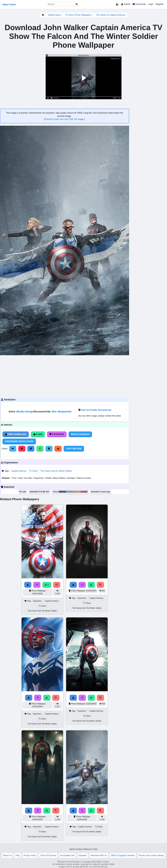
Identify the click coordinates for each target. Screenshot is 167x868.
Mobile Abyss (55, 15)
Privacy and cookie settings (151, 855)
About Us (7, 855)
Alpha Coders (9, 5)
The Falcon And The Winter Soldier (42, 611)
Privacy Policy (30, 855)
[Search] (77, 4)
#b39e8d (77, 492)
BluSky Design (25, 411)
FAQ (17, 855)
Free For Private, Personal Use (96, 410)
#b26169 (84, 492)
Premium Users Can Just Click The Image (64, 119)
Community (139, 4)
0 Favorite (57, 434)
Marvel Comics (84, 478)
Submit (126, 4)
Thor (14, 478)
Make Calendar (80, 434)
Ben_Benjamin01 (62, 411)
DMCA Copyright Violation (123, 855)
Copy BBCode (74, 449)
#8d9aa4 (70, 492)
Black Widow (59, 478)
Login (151, 4)
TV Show (33, 471)
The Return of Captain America (111, 15)
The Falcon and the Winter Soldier (56, 471)
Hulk (20, 478)
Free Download (16, 434)
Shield (48, 478)
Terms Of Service (48, 855)
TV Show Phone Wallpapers (79, 15)
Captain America (19, 471)
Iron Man (28, 478)
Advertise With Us (99, 855)
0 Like (38, 434)
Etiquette (82, 855)
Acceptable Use (67, 855)
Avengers (71, 478)
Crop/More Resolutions (19, 441)
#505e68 (62, 492)
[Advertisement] (65, 376)
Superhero (39, 478)
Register (160, 4)
